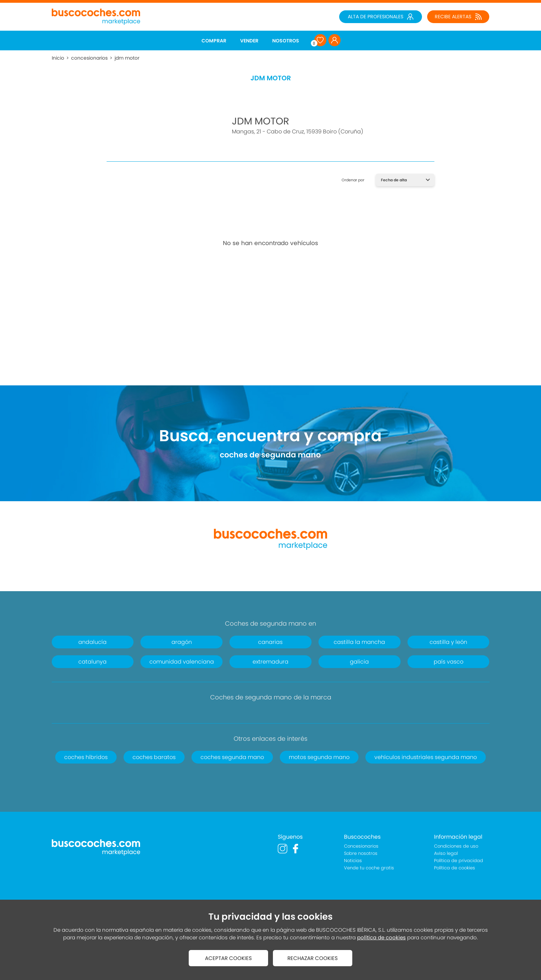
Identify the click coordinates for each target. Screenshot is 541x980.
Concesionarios (361, 846)
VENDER (249, 41)
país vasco (449, 662)
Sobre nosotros (361, 853)
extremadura (270, 662)
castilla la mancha (359, 642)
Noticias (353, 861)
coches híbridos (86, 757)
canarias (270, 642)
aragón (182, 642)
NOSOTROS (286, 41)
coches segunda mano (232, 757)
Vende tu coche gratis (369, 868)
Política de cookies (455, 868)
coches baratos (154, 757)
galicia (359, 662)
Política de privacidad (459, 861)
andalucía (92, 642)
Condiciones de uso (456, 846)
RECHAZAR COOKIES (313, 958)
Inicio (58, 58)
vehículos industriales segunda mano (426, 757)
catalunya (92, 662)
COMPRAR (214, 41)
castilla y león (448, 642)
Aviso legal (446, 853)
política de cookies (381, 937)
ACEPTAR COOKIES (228, 958)
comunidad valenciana (182, 662)
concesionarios (89, 58)
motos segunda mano (319, 757)
